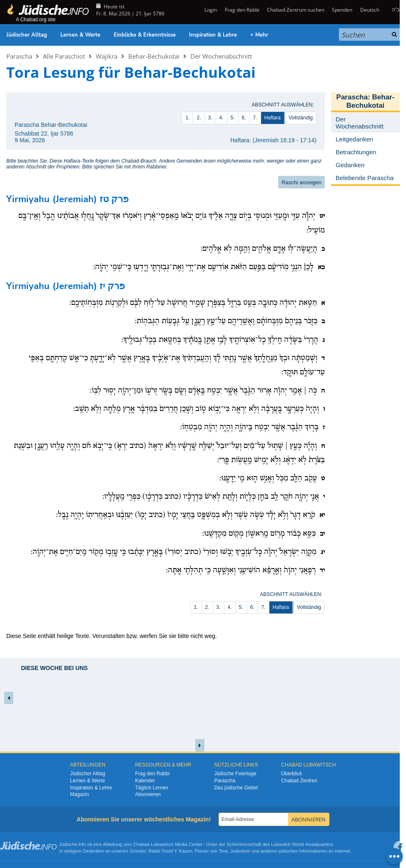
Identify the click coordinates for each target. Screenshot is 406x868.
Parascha (19, 56)
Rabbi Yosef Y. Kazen (171, 851)
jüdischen (288, 851)
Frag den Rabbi (242, 10)
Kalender (145, 781)
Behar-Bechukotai (154, 56)
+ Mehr (259, 35)
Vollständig (301, 118)
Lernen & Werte (80, 35)
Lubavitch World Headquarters (302, 844)
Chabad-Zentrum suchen (296, 10)
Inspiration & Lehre (213, 35)
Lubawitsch (162, 844)
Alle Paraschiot (64, 56)
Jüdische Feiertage (235, 774)
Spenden (342, 10)
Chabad (141, 844)
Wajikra (107, 56)
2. (199, 118)
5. (233, 118)
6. (244, 118)
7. (255, 118)
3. (210, 118)
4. (222, 118)
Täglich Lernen (151, 788)
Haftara (273, 118)
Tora (223, 851)
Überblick (291, 774)
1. (187, 118)
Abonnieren (148, 794)
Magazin (79, 794)
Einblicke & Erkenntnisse (145, 35)
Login (210, 10)
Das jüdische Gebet (236, 788)
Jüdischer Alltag (27, 35)
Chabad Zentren (299, 781)
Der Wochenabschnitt (221, 56)
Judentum (240, 851)
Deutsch (370, 10)
